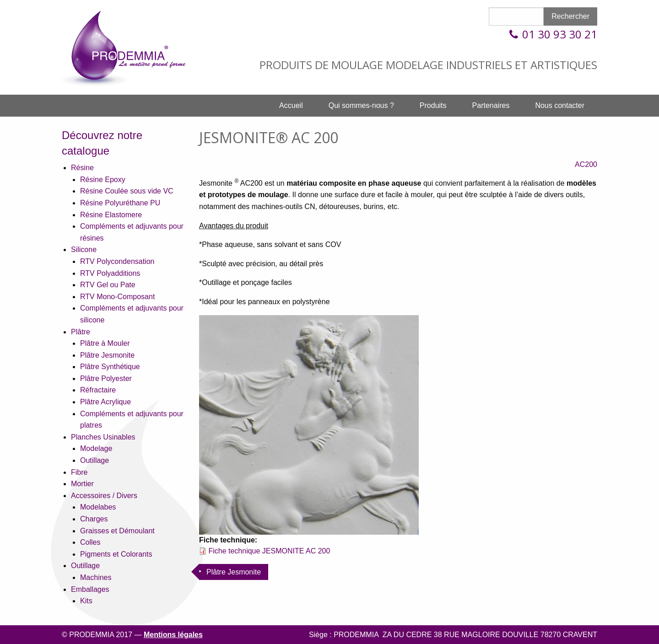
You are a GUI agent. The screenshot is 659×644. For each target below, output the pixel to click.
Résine (82, 168)
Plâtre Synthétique (110, 367)
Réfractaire (98, 390)
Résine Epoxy (103, 180)
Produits (433, 105)
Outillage (95, 460)
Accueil (291, 105)
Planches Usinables (103, 437)
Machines (96, 577)
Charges (94, 519)
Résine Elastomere (111, 215)
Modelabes (98, 507)
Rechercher (570, 16)
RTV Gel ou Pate (108, 285)
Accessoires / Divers (104, 496)
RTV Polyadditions (110, 273)
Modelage (96, 448)
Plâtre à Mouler (105, 343)
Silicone (84, 250)
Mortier (82, 484)
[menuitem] (291, 106)
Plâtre (81, 332)
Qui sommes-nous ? (361, 105)
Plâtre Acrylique (105, 402)
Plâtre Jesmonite (107, 355)
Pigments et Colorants (116, 554)
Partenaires (491, 105)
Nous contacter (560, 105)
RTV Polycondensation (117, 261)
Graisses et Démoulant (117, 531)
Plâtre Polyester (106, 378)
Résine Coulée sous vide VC (127, 191)
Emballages (90, 589)
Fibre (79, 472)
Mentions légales (173, 635)
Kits (86, 601)
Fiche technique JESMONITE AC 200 (269, 551)
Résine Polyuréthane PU (120, 203)
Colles (90, 542)
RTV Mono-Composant (117, 297)
